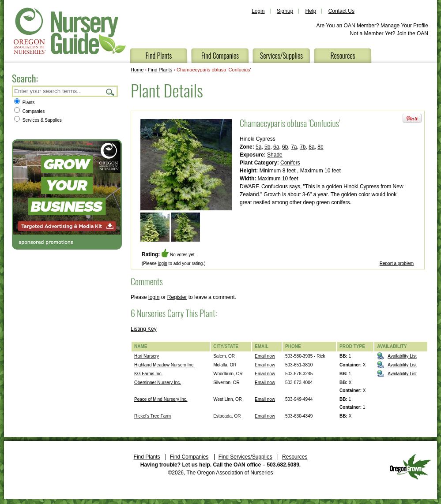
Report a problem (397, 263)
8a (311, 147)
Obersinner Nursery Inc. (158, 383)
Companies (29, 111)
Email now (265, 356)
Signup (285, 11)
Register (177, 297)
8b (320, 147)
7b (303, 147)
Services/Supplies (281, 56)
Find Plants (159, 56)
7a (294, 147)
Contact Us (341, 11)
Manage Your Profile (404, 26)
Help (311, 11)
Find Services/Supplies (245, 457)
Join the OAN (413, 34)
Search (110, 92)
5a (258, 147)
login (163, 263)
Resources (343, 56)
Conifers (290, 163)
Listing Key (144, 329)
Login (258, 11)
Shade (275, 155)
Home (137, 70)
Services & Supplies (38, 120)
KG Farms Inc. (148, 374)
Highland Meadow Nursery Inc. (164, 365)
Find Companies (220, 56)
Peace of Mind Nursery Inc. (161, 399)
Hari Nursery (147, 356)
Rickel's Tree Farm (153, 416)
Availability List (402, 356)
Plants (24, 103)
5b (267, 147)
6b (285, 147)
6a (276, 147)
